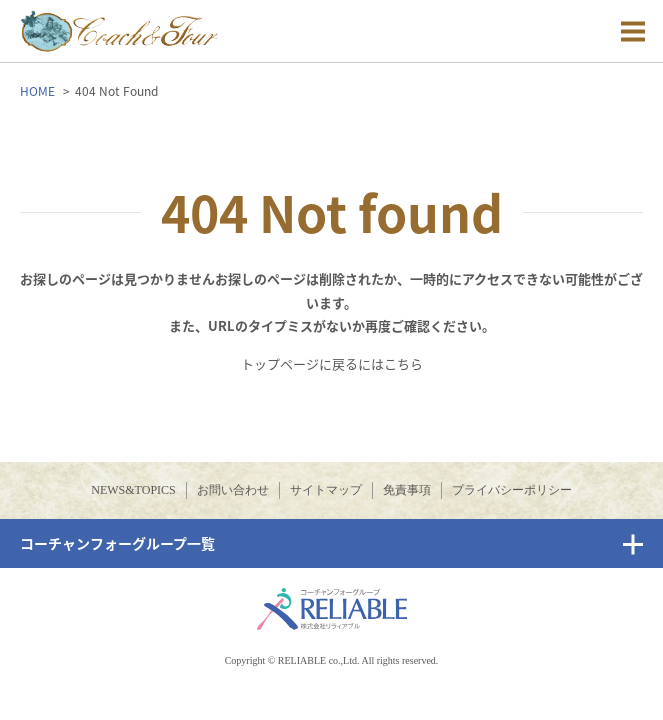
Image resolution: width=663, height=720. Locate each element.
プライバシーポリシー (512, 490)
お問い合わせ (233, 490)
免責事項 (407, 490)
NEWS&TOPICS (133, 490)
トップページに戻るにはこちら (332, 363)
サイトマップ (326, 490)
